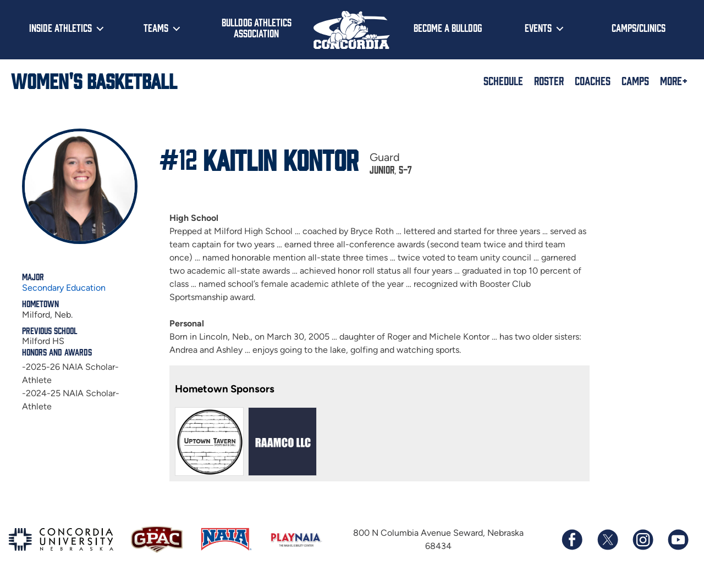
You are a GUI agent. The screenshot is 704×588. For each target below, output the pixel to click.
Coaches (593, 80)
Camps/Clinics (639, 27)
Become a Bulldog (448, 27)
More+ (674, 80)
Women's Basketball (94, 80)
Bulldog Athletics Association (257, 28)
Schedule (503, 80)
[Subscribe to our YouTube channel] (678, 540)
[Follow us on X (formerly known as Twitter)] (607, 540)
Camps (635, 80)
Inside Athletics (61, 27)
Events (538, 27)
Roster (549, 80)
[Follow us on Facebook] (572, 540)
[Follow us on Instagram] (642, 540)
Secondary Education (64, 288)
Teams (156, 27)
